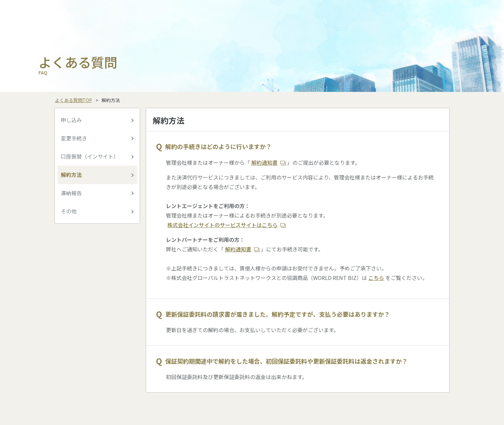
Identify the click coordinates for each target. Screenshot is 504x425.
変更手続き (74, 138)
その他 (69, 211)
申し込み (71, 120)
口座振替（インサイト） (90, 156)
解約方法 (71, 175)
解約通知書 (264, 162)
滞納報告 (71, 193)
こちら (376, 278)
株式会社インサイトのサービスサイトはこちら (222, 225)
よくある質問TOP (73, 100)
